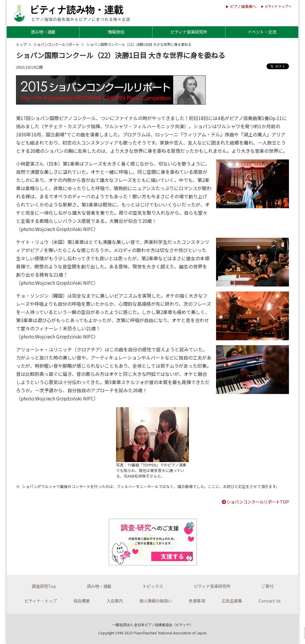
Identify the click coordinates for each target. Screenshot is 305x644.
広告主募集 (232, 601)
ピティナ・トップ (41, 601)
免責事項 (197, 601)
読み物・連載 (43, 32)
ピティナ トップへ (278, 6)
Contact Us (270, 601)
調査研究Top (44, 586)
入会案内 (115, 601)
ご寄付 (267, 586)
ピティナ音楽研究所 (189, 32)
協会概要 (82, 601)
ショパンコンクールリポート (56, 44)
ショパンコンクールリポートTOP (255, 502)
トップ (21, 44)
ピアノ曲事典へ (243, 6)
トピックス (153, 586)
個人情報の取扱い (156, 601)
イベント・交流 (262, 32)
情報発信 (116, 32)
